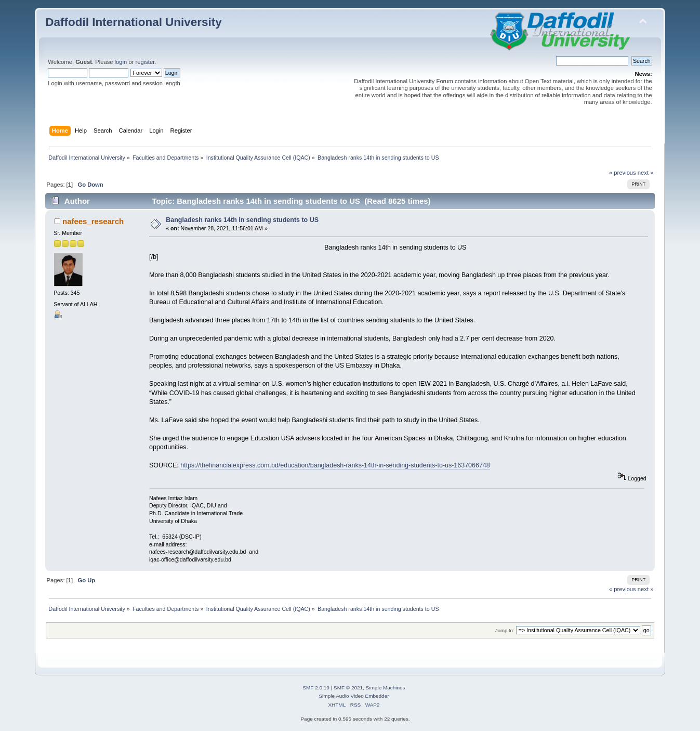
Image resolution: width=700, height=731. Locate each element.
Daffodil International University (133, 22)
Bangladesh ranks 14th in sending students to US (242, 220)
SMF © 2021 (348, 688)
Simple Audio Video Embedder (354, 696)
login (121, 62)
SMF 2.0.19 (316, 688)
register (145, 62)
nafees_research (93, 221)
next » (646, 173)
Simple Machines (386, 688)
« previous (623, 173)
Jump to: (505, 630)
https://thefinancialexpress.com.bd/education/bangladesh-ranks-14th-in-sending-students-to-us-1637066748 (335, 465)
